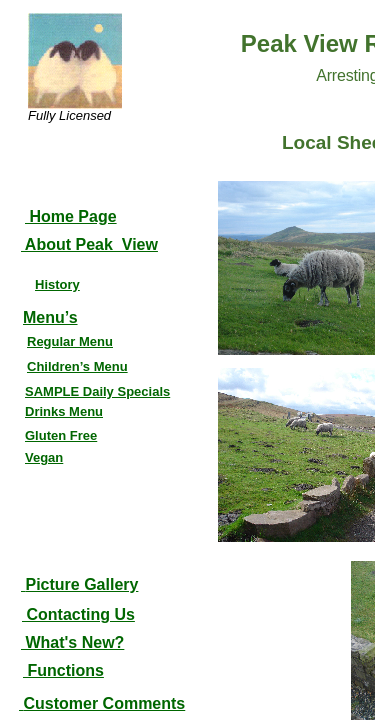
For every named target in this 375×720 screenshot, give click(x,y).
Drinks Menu (64, 411)
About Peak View (89, 244)
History (57, 284)
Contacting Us (78, 614)
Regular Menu (70, 341)
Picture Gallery (81, 584)
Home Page (71, 216)
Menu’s (50, 317)
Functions (63, 670)
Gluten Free (61, 435)
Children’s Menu (77, 366)
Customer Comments (104, 703)
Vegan (44, 457)
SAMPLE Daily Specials (97, 391)
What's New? (72, 642)
